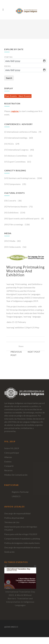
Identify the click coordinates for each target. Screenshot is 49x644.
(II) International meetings (16, 138)
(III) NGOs (9, 144)
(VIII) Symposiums (13, 184)
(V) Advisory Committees (16, 156)
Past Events (11, 96)
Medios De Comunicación (16, 475)
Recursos (8, 470)
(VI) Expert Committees (15, 162)
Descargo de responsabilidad (17, 513)
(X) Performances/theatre (16, 207)
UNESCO (16, 496)
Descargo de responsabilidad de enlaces (22, 547)
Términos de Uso (12, 522)
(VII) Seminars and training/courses (20, 178)
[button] (35, 566)
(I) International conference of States (21, 132)
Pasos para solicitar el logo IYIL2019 (21, 534)
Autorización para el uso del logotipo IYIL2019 (21, 528)
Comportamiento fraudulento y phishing (22, 539)
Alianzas (8, 457)
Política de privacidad (14, 518)
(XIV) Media (10, 241)
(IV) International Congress (17, 150)
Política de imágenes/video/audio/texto (22, 543)
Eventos (8, 461)
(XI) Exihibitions (12, 212)
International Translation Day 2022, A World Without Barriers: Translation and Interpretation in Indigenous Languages (20, 598)
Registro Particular (20, 492)
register (15, 111)
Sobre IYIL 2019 (12, 448)
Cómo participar (12, 453)
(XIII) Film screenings (14, 224)
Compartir (9, 466)
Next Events (25, 96)
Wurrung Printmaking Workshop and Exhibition (25, 271)
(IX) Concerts (10, 201)
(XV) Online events (13, 247)
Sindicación (9, 552)
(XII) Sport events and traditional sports (22, 218)
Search (9, 78)
